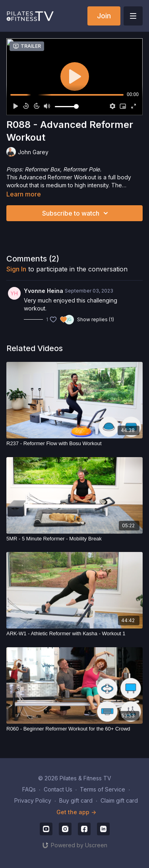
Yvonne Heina (44, 291)
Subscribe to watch (76, 213)
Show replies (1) (96, 319)
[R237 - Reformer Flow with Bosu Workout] (74, 444)
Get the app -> (76, 812)
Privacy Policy (33, 800)
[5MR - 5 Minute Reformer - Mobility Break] (74, 539)
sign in (16, 269)
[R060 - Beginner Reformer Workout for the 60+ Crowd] (74, 729)
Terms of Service (103, 789)
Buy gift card (76, 800)
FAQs (29, 789)
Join (104, 16)
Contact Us (58, 789)
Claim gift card (119, 800)
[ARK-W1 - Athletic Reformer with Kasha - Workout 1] (74, 634)
